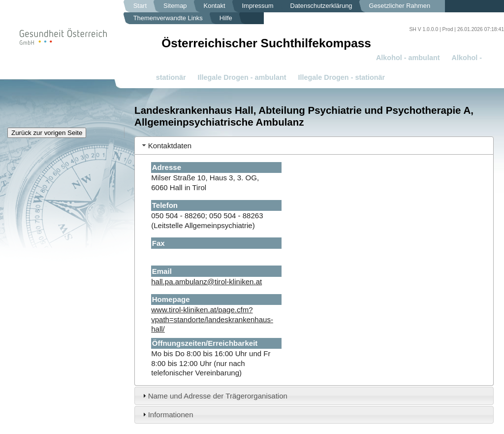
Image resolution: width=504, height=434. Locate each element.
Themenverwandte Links (168, 18)
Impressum (258, 6)
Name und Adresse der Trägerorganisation (218, 396)
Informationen (171, 415)
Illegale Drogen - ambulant (242, 77)
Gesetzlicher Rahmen (400, 6)
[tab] (314, 146)
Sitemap (175, 6)
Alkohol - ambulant (408, 58)
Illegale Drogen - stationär (342, 77)
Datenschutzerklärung (321, 6)
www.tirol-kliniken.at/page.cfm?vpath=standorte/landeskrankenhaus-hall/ (212, 319)
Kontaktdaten (170, 146)
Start (140, 6)
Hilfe (226, 18)
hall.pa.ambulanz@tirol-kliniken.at (206, 282)
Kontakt (215, 6)
